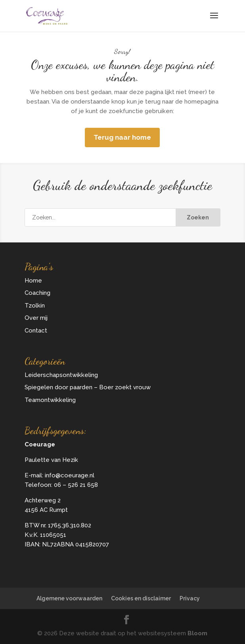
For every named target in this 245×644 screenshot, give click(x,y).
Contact (36, 331)
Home (33, 281)
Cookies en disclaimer (141, 598)
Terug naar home (122, 137)
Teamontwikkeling (50, 400)
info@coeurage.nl (70, 475)
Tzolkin (35, 306)
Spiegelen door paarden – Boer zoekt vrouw (88, 387)
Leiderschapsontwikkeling (61, 375)
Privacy (190, 598)
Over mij (36, 318)
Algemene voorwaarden (69, 598)
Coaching (37, 293)
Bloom (197, 633)
